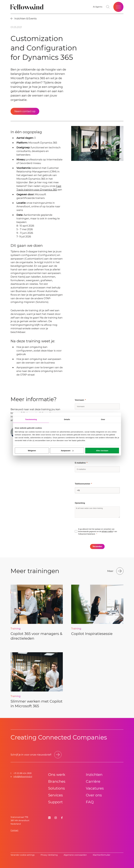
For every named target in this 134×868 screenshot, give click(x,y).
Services (55, 795)
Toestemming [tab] (31, 419)
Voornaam (79, 400)
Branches (57, 781)
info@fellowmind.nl (23, 777)
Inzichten (94, 775)
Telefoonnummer (83, 484)
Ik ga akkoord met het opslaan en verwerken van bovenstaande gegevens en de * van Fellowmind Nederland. (98, 532)
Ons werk (57, 775)
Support (55, 802)
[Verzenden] (97, 547)
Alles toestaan (102, 451)
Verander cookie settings (23, 855)
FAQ (90, 802)
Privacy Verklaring (49, 855)
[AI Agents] (98, 7)
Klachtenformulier (102, 855)
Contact (14, 830)
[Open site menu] (118, 7)
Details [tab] (67, 419)
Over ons (94, 795)
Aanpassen (67, 451)
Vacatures (95, 788)
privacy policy (107, 531)
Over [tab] (103, 419)
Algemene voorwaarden (75, 855)
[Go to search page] (108, 7)
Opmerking (80, 503)
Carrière (93, 781)
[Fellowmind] (28, 7)
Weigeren (32, 451)
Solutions (56, 788)
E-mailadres (80, 463)
